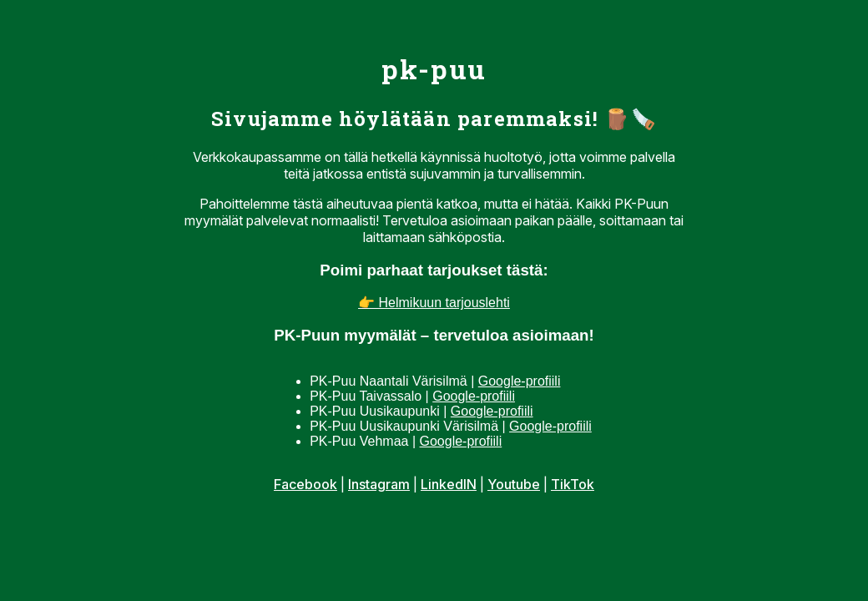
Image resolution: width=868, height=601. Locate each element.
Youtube (514, 484)
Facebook (305, 484)
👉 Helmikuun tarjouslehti (434, 303)
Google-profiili (520, 381)
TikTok (573, 484)
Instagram (379, 484)
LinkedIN (449, 484)
